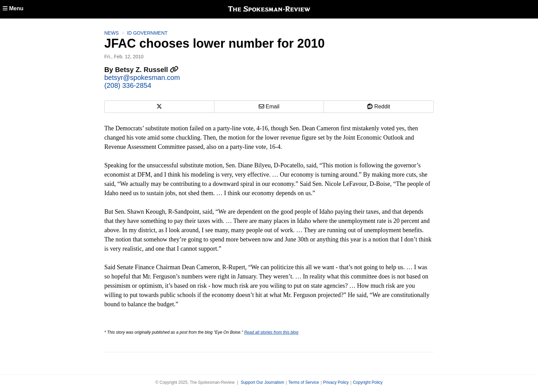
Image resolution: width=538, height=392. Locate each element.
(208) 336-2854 (128, 85)
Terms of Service (303, 382)
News (112, 33)
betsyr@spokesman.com (142, 78)
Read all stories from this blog (271, 332)
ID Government (147, 33)
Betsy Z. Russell (147, 70)
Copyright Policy (368, 382)
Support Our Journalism (262, 382)
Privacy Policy (336, 382)
